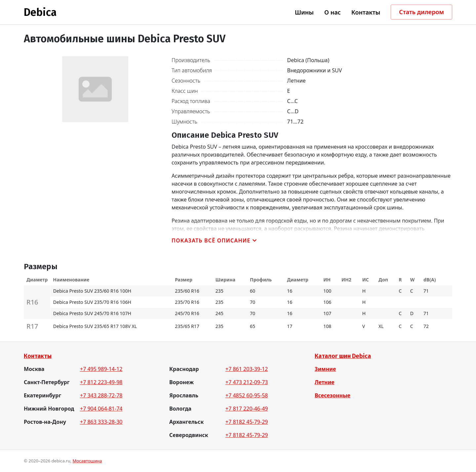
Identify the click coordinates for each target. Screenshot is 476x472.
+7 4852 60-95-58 (247, 395)
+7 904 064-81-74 (101, 409)
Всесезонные (333, 395)
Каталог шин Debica (343, 356)
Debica (40, 12)
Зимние (325, 369)
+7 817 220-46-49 (247, 409)
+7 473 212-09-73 (247, 382)
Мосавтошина (87, 461)
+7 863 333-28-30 (101, 422)
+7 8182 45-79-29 (247, 422)
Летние (325, 382)
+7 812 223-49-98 (101, 382)
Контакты (38, 356)
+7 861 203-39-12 (247, 369)
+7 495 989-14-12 (101, 369)
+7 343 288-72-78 (101, 395)
